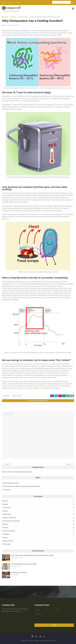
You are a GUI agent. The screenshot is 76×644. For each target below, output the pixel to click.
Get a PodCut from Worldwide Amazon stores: (17, 472)
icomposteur (23, 17)
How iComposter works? (11, 483)
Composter (38, 507)
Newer (8, 464)
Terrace (38, 537)
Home (4, 2)
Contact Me (7, 490)
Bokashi (38, 504)
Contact (18, 2)
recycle (38, 527)
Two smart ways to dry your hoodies (24, 564)
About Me (10, 2)
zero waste (38, 544)
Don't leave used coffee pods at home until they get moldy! (32, 555)
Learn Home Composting (38, 521)
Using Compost (38, 541)
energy (38, 511)
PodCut (38, 524)
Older (69, 464)
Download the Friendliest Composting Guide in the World (21, 486)
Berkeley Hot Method (19, 572)
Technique (38, 534)
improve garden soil (38, 517)
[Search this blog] (62, 2)
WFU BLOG (52, 640)
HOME (5, 17)
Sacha (5, 25)
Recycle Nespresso (38, 531)
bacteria (14, 17)
